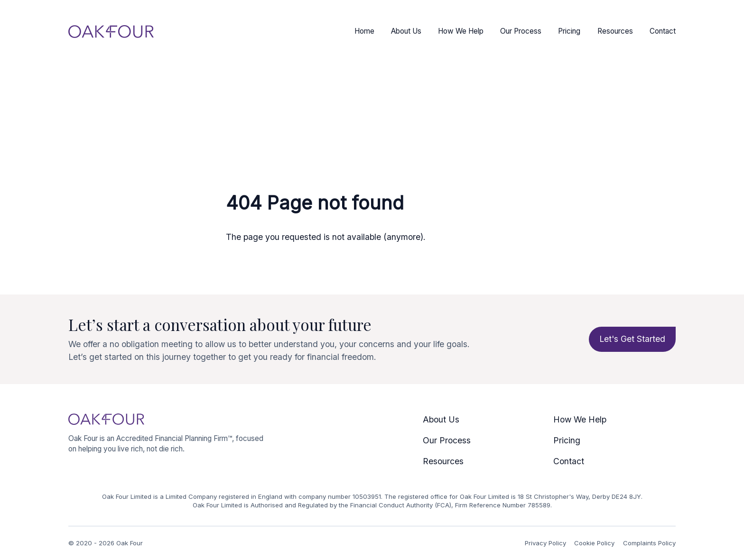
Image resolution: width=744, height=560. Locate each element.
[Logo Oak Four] (111, 32)
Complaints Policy (649, 543)
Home (364, 31)
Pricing (569, 31)
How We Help (461, 31)
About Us (406, 31)
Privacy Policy (545, 543)
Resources (615, 31)
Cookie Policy (594, 543)
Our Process (521, 31)
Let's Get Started (632, 339)
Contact (663, 31)
